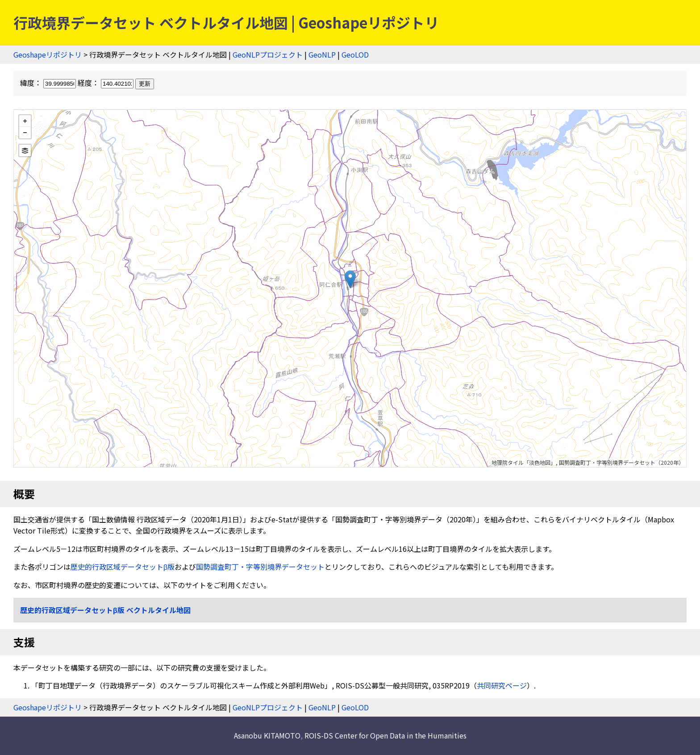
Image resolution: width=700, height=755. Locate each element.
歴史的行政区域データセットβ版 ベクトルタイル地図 (105, 610)
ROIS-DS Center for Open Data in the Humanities (385, 735)
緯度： (49, 83)
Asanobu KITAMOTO (267, 735)
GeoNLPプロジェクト (268, 54)
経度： (106, 83)
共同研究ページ (502, 685)
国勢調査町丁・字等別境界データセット (260, 567)
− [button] (25, 133)
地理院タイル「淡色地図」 (524, 462)
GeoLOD (355, 54)
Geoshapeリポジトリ (48, 54)
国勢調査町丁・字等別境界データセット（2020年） (621, 462)
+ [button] (25, 121)
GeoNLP (322, 54)
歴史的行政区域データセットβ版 (123, 567)
